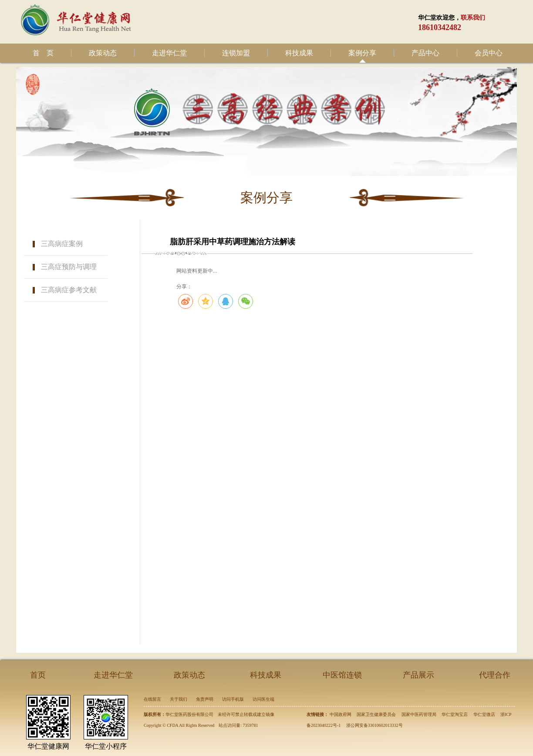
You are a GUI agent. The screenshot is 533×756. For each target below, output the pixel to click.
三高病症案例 (62, 244)
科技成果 (299, 53)
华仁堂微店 (484, 714)
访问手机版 (233, 699)
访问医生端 (263, 699)
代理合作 (495, 675)
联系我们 (473, 18)
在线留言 (152, 699)
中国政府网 (341, 714)
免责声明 (205, 699)
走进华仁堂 (169, 53)
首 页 (43, 53)
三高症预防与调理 (69, 267)
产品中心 (425, 53)
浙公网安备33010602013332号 (374, 725)
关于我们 (179, 699)
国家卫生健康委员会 (376, 714)
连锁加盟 (236, 53)
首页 (38, 675)
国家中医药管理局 (419, 714)
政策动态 (103, 53)
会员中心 (489, 53)
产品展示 (418, 675)
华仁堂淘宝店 (455, 714)
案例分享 (362, 53)
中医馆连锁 (342, 675)
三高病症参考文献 (69, 290)
